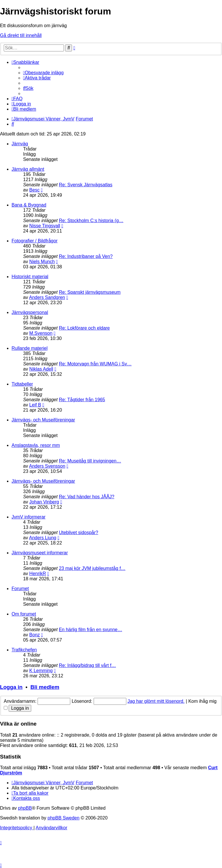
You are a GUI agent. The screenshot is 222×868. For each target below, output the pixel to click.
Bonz (34, 635)
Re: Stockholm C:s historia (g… (91, 221)
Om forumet (24, 614)
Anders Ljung (42, 538)
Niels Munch (42, 262)
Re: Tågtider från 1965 (82, 400)
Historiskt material (30, 277)
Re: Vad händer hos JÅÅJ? (87, 497)
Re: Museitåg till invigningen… (90, 461)
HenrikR (38, 574)
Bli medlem (45, 687)
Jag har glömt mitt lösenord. (156, 701)
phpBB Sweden (64, 818)
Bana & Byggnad (29, 205)
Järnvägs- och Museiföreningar (43, 420)
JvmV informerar (28, 517)
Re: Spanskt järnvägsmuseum (90, 292)
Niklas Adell (41, 369)
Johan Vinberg (44, 502)
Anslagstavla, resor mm (36, 445)
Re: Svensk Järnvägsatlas (86, 185)
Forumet (20, 589)
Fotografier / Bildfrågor (35, 241)
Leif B (35, 405)
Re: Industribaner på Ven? (86, 256)
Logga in (11, 687)
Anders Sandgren (47, 297)
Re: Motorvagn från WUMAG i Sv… (95, 364)
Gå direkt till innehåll (21, 35)
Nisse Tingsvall (45, 226)
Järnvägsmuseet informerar (40, 553)
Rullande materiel (30, 348)
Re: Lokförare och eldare (84, 328)
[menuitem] (43, 73)
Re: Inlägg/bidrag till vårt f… (87, 665)
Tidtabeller (22, 384)
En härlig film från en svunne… (91, 630)
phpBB (25, 808)
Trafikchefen (24, 650)
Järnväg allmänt (28, 169)
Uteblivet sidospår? (79, 532)
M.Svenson (41, 333)
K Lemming (41, 671)
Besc (34, 190)
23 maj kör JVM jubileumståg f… (92, 568)
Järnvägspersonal (30, 312)
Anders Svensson (47, 466)
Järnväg (20, 144)
